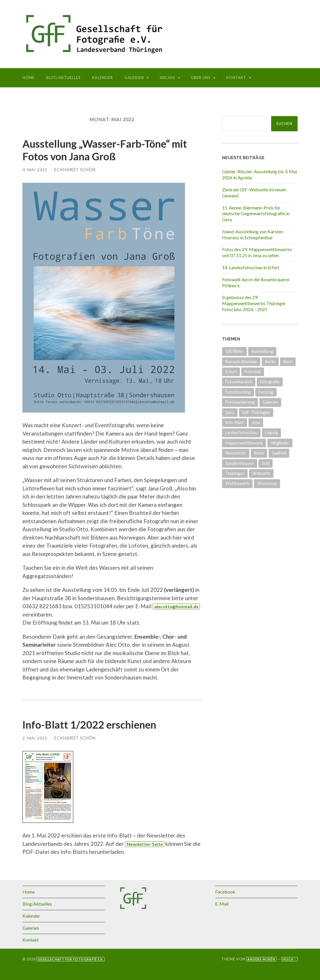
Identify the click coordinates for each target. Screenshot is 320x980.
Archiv (167, 78)
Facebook (225, 891)
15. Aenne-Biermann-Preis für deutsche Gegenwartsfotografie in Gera (256, 214)
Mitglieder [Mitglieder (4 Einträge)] (280, 443)
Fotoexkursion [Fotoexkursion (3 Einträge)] (239, 382)
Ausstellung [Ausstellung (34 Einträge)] (262, 351)
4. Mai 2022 (35, 169)
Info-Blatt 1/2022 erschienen (89, 724)
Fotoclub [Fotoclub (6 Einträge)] (253, 372)
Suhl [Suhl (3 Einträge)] (266, 463)
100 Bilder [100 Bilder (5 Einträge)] (234, 351)
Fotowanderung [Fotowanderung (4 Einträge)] (240, 402)
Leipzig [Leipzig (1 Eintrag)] (271, 433)
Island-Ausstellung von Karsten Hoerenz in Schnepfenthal (252, 234)
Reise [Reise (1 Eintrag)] (259, 453)
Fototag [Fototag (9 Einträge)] (266, 392)
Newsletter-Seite (145, 843)
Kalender (103, 78)
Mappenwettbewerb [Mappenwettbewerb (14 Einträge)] (244, 443)
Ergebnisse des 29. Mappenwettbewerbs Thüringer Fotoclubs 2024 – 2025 (254, 303)
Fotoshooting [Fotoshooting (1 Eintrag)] (238, 392)
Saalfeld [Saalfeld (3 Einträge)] (279, 453)
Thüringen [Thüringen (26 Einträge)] (235, 473)
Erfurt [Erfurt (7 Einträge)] (231, 372)
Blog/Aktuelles (63, 78)
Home (29, 78)
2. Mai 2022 (35, 737)
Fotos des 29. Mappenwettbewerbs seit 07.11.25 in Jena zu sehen (257, 252)
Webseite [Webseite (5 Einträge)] (261, 473)
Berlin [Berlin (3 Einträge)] (270, 362)
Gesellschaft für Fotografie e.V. (71, 959)
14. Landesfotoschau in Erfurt (251, 267)
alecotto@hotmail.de (177, 606)
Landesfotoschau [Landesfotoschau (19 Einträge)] (241, 433)
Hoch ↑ (289, 959)
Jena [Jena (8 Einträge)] (256, 422)
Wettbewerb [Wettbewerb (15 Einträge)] (237, 483)
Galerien (134, 78)
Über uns (201, 78)
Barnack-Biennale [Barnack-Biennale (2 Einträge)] (241, 362)
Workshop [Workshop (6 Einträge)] (267, 483)
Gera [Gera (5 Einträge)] (230, 412)
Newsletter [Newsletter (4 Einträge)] (236, 453)
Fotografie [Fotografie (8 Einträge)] (270, 382)
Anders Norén (261, 959)
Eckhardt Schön (75, 169)
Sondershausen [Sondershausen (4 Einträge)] (240, 463)
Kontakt (236, 78)
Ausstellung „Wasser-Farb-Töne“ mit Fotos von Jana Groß (105, 150)
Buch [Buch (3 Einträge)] (288, 362)
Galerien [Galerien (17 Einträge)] (270, 402)
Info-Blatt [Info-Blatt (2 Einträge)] (235, 422)
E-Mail (222, 903)
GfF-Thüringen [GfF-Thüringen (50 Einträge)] (256, 412)
